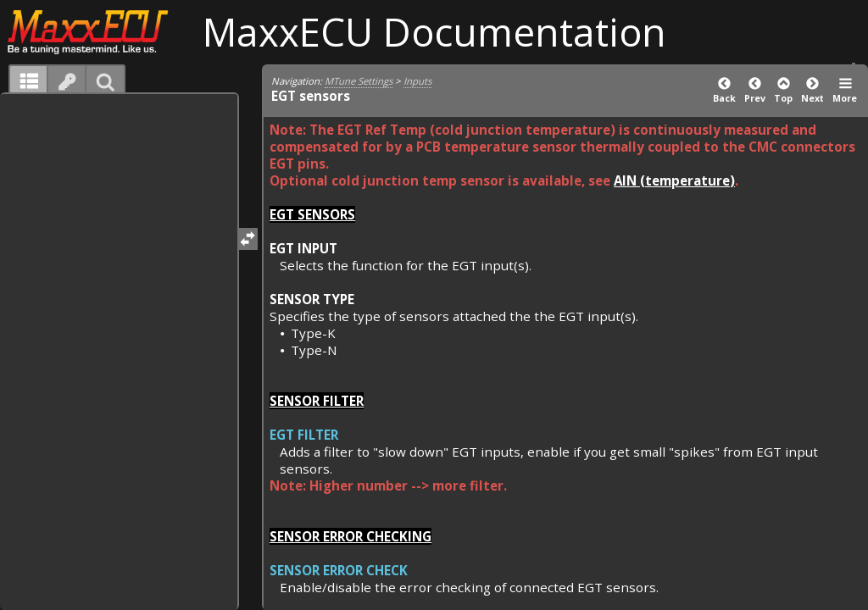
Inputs (417, 81)
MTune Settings (359, 81)
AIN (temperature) (674, 180)
